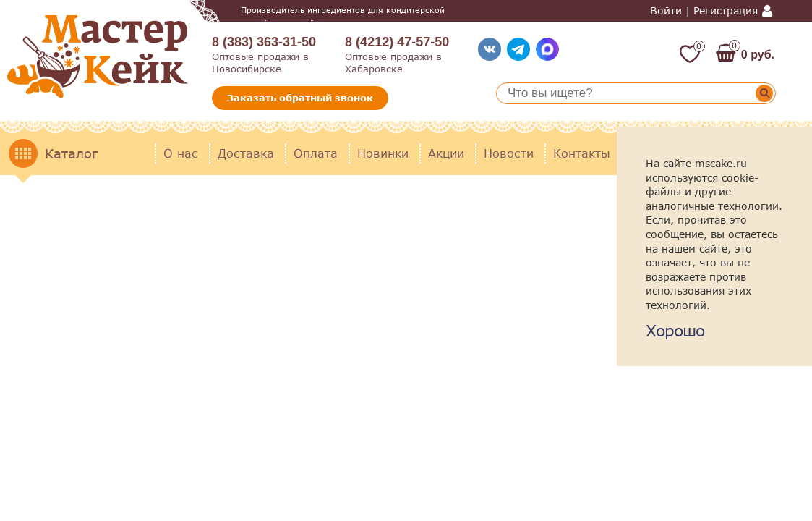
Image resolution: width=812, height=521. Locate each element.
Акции (446, 153)
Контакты (582, 153)
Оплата (316, 153)
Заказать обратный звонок (300, 98)
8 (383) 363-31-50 (264, 42)
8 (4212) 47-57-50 (397, 42)
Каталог (71, 153)
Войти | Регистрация (704, 11)
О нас (181, 153)
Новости (509, 153)
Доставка (246, 153)
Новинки (383, 153)
